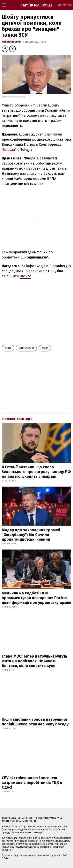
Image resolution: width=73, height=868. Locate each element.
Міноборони (26, 348)
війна (8, 348)
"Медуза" (9, 150)
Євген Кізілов (12, 42)
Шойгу (25, 276)
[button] (5, 49)
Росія (45, 348)
